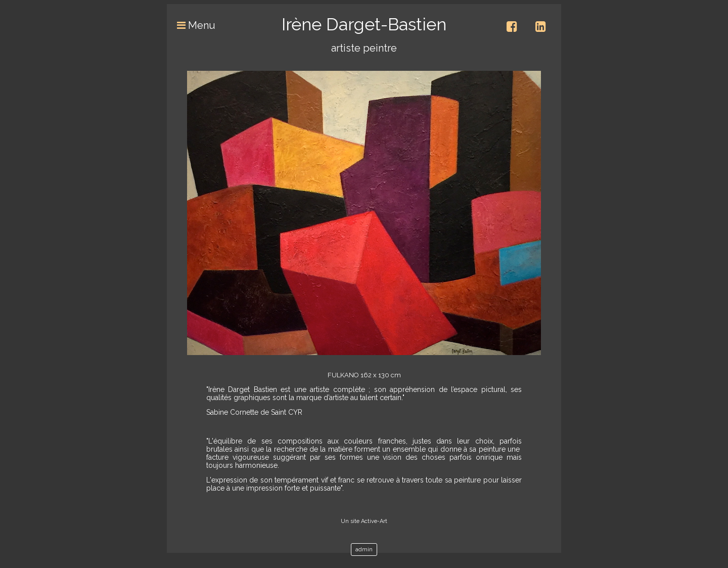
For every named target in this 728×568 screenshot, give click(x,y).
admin (364, 550)
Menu (191, 25)
